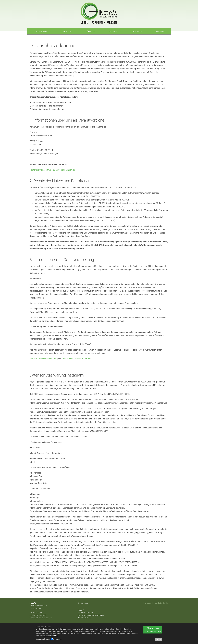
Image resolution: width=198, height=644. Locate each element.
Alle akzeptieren (153, 628)
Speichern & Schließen (153, 632)
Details (159, 639)
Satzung (113, 32)
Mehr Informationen (51, 636)
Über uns (91, 32)
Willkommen (41, 32)
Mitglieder (137, 32)
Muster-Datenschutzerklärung (44, 359)
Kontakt (160, 32)
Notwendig (56, 639)
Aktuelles (68, 32)
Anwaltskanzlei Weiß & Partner (77, 359)
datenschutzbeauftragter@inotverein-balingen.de (53, 170)
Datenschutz (157, 603)
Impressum (147, 603)
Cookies (166, 603)
